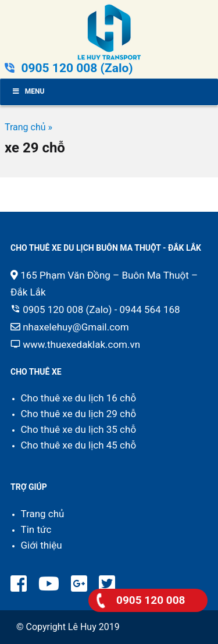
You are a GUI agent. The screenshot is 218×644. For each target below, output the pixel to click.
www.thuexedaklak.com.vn (81, 344)
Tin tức (36, 529)
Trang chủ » (28, 127)
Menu (28, 91)
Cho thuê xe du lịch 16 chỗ (79, 398)
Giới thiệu (42, 545)
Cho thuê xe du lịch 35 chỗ (79, 429)
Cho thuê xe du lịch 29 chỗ (79, 414)
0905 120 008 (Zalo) (77, 68)
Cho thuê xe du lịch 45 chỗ (79, 445)
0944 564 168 (150, 309)
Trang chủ (43, 514)
